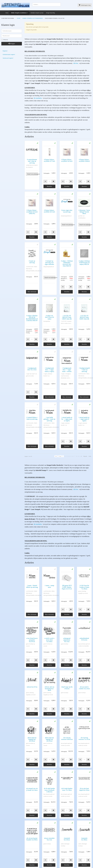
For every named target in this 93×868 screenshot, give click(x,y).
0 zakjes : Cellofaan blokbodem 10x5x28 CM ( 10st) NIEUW (67, 263)
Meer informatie (32, 292)
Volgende (85, 452)
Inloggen (12, 44)
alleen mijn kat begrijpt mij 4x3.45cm (32, 705)
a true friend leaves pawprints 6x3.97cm (32, 619)
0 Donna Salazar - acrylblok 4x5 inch (49, 211)
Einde (90, 452)
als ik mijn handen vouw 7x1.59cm (67, 746)
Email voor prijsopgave (33, 174)
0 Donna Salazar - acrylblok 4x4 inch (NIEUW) (32, 212)
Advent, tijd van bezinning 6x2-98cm (49, 662)
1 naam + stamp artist (49, 574)
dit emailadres (38, 98)
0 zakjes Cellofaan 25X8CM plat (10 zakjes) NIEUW (84, 263)
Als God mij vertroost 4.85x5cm (67, 704)
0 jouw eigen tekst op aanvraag (67, 211)
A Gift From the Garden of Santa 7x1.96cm (84, 574)
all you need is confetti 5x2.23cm (84, 661)
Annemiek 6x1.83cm (67, 789)
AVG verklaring (75, 843)
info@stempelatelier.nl (7, 846)
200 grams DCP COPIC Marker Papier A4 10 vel (67, 574)
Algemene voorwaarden (7, 861)
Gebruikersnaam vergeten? (9, 55)
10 (81, 452)
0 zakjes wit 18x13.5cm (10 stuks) (49, 317)
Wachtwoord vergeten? (8, 58)
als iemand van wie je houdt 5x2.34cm (32, 746)
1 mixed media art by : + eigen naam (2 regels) (67, 414)
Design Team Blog (50, 13)
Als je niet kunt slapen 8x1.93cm (84, 746)
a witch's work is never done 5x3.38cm (49, 619)
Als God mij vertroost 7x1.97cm (84, 704)
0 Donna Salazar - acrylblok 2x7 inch (49, 160)
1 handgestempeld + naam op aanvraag (84, 370)
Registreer (5, 51)
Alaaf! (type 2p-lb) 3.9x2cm (67, 661)
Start (56, 452)
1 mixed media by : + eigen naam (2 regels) (84, 414)
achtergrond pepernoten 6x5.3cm (67, 619)
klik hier (76, 63)
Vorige (60, 452)
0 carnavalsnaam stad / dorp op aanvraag (32, 161)
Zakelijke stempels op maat (37, 13)
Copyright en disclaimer (7, 863)
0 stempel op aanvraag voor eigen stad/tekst (49, 263)
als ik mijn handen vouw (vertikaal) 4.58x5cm (49, 747)
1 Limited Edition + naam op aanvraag (32, 414)
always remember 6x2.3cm (49, 789)
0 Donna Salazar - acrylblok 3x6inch (84, 160)
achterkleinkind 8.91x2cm (84, 618)
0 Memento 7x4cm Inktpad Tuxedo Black (84, 212)
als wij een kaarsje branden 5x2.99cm (32, 789)
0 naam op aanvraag (32, 262)
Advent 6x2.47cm (32, 660)
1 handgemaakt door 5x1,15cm (32, 369)
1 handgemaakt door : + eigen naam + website (67, 370)
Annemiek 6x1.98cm (84, 789)
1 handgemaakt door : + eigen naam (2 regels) (49, 370)
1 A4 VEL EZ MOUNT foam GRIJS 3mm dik (67, 317)
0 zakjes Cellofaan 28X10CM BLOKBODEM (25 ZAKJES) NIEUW (32, 318)
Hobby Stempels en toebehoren (19, 13)
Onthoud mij (5, 40)
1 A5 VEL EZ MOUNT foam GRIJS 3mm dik (84, 317)
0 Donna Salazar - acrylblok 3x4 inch (67, 160)
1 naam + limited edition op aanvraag (32, 574)
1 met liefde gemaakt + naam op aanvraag (49, 414)
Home (7, 13)
